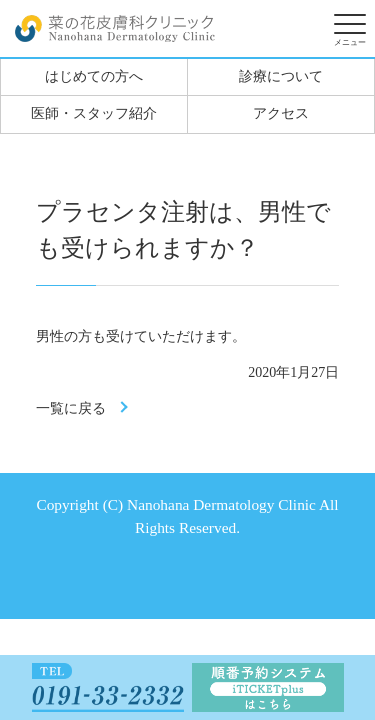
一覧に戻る (71, 408)
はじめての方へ (94, 76)
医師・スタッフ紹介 (94, 113)
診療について (281, 76)
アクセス (281, 113)
